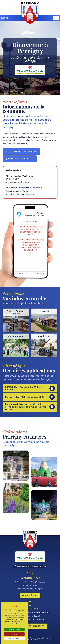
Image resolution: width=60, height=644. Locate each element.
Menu (5, 18)
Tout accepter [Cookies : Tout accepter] (14, 629)
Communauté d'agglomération (30, 566)
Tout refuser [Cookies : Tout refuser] (14, 634)
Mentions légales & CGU (30, 640)
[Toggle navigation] (56, 18)
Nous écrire (30, 595)
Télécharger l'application (22, 151)
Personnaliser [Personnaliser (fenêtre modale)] (14, 638)
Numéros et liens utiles (20, 159)
